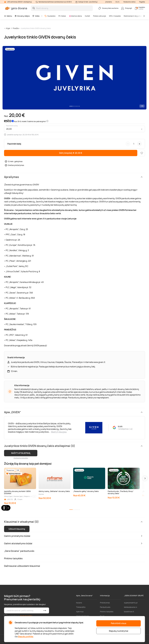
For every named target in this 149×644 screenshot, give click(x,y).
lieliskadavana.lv (131, 607)
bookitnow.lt (129, 612)
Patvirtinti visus (119, 623)
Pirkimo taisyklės (107, 612)
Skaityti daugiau (59, 432)
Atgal (8, 28)
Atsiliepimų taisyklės (21, 458)
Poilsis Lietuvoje (100, 16)
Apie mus (80, 612)
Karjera (79, 603)
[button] (145, 478)
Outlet (87, 16)
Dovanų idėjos (22, 16)
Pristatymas (105, 603)
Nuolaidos (50, 16)
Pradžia (16, 28)
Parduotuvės (105, 607)
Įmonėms (109, 2)
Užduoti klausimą (17, 529)
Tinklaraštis (81, 607)
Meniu (8, 16)
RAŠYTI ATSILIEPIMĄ (21, 453)
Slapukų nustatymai (119, 631)
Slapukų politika (26, 637)
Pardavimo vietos (129, 2)
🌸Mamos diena (75, 16)
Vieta (36, 16)
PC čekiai (62, 16)
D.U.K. (118, 2)
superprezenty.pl (131, 603)
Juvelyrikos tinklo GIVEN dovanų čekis (36, 28)
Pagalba (142, 2)
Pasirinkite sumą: (12, 126)
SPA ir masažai (115, 16)
